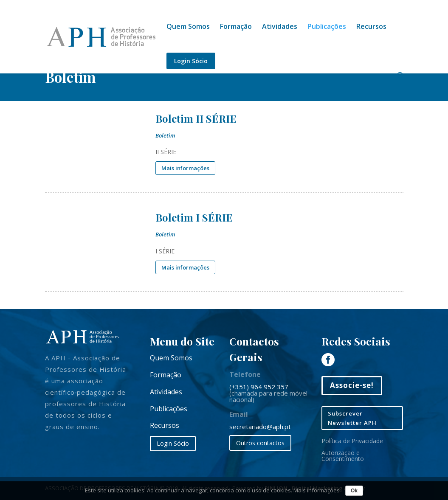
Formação (236, 27)
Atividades (280, 27)
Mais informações (317, 490)
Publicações (327, 27)
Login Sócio (191, 61)
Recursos (371, 27)
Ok (354, 491)
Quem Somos (188, 27)
